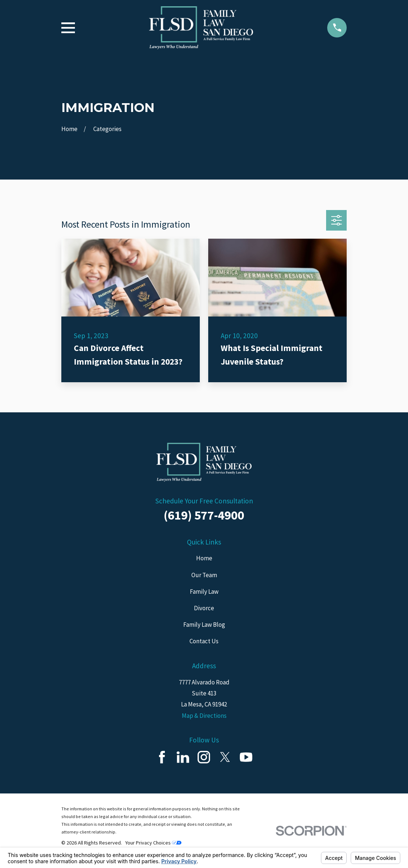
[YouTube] (246, 757)
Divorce (204, 608)
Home (204, 558)
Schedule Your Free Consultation (204, 501)
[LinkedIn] (183, 757)
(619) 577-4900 (204, 515)
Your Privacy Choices (153, 843)
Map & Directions (204, 716)
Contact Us (204, 641)
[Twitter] (225, 757)
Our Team (204, 575)
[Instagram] (204, 757)
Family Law (204, 592)
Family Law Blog (204, 625)
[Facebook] (162, 757)
